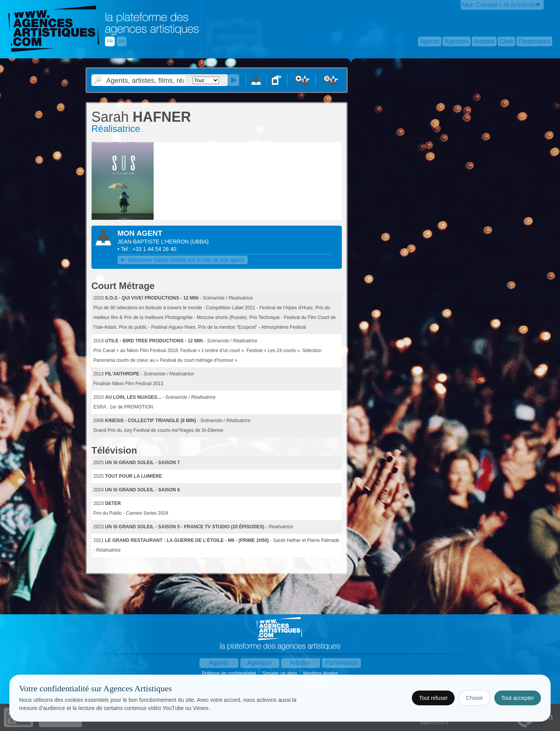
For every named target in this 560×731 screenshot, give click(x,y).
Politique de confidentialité (230, 673)
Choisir (474, 698)
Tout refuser (433, 698)
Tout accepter (518, 698)
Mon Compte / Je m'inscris (499, 5)
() (199, 242)
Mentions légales (321, 673)
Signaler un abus (280, 673)
